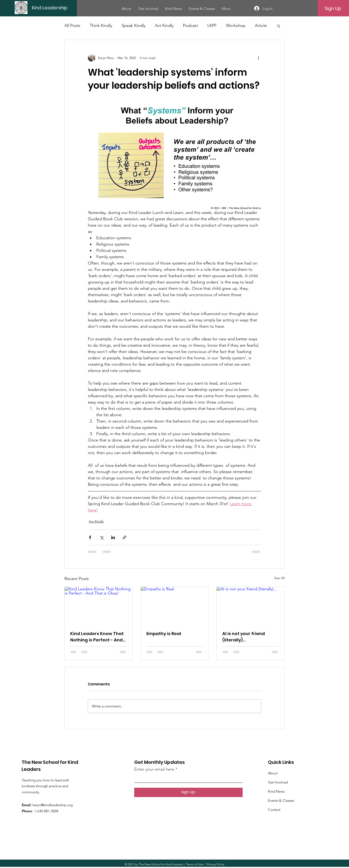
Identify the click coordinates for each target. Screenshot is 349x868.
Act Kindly (164, 26)
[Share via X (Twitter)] (102, 537)
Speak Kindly (134, 26)
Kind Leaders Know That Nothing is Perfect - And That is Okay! (97, 637)
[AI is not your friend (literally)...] (251, 606)
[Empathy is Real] (175, 606)
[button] (279, 26)
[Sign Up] (333, 8)
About (273, 773)
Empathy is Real (164, 634)
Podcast (190, 26)
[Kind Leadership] (65, 8)
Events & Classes (281, 800)
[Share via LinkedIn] (113, 537)
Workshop (236, 26)
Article (261, 26)
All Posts (72, 26)
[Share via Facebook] (90, 537)
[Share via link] (124, 537)
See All (279, 578)
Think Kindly (101, 26)
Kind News (276, 791)
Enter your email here (154, 769)
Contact (274, 810)
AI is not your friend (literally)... (244, 637)
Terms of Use (195, 864)
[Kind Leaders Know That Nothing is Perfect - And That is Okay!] (98, 606)
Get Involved (278, 782)
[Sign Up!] (188, 792)
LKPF (212, 26)
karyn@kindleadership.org (53, 805)
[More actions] (258, 58)
